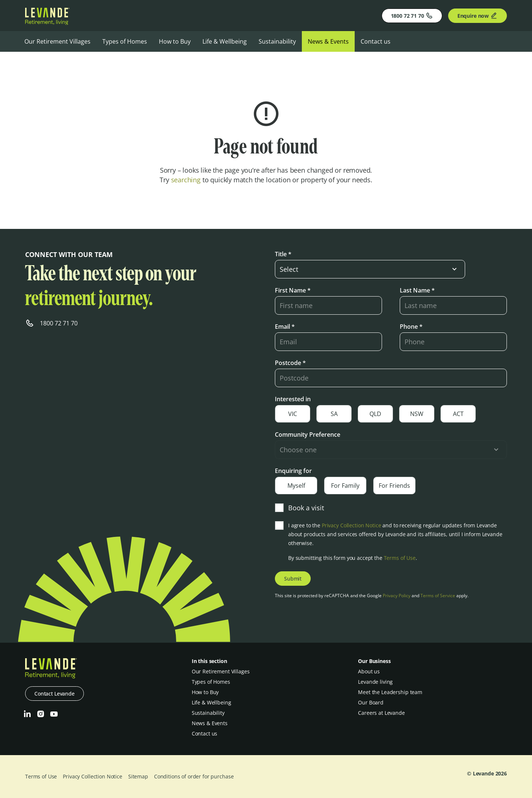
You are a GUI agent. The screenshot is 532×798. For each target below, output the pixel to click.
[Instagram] (41, 714)
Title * (283, 254)
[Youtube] (54, 714)
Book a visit (299, 508)
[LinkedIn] (27, 714)
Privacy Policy (397, 596)
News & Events (328, 41)
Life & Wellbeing (225, 41)
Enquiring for (293, 471)
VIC (293, 414)
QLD (375, 414)
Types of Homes (125, 41)
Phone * (411, 327)
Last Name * (417, 290)
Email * (285, 327)
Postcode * (290, 363)
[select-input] (370, 269)
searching (186, 180)
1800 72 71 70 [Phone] (412, 16)
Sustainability (277, 41)
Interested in (293, 399)
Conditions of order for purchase (194, 776)
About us (369, 671)
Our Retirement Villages (57, 41)
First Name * (293, 290)
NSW (417, 414)
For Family (345, 486)
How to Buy (175, 41)
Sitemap (138, 776)
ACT (458, 414)
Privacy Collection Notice (352, 525)
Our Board (371, 702)
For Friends (394, 486)
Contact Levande (54, 694)
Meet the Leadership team (390, 692)
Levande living (375, 682)
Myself (296, 486)
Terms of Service (438, 596)
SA (334, 414)
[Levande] (47, 23)
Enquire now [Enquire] (478, 16)
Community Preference (308, 434)
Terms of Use (400, 558)
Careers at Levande (381, 713)
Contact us (376, 41)
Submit (293, 579)
